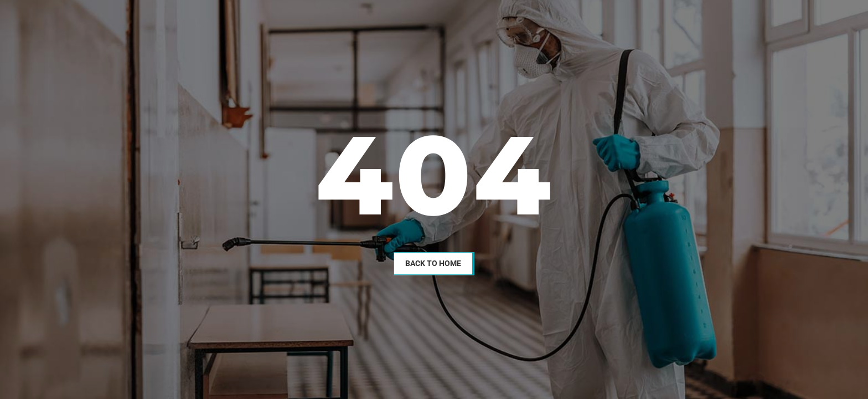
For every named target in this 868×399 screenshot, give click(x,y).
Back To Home (433, 263)
